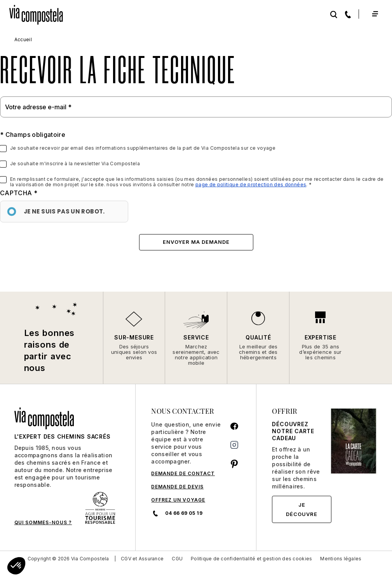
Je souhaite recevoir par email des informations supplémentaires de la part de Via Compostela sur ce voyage (143, 148)
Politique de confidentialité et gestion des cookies (251, 559)
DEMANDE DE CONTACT (183, 473)
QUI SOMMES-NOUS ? (43, 522)
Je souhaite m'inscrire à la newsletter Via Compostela (75, 164)
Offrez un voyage (178, 500)
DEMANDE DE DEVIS (177, 487)
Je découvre (302, 509)
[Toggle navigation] (375, 14)
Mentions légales (341, 559)
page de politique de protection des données (251, 185)
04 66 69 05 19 (177, 513)
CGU (177, 559)
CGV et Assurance (142, 559)
